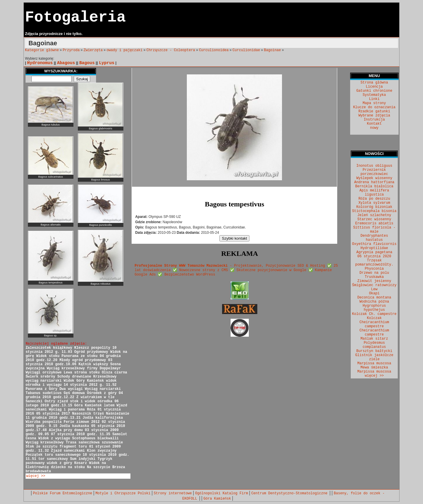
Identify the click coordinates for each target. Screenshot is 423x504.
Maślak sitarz (374, 339)
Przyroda (71, 50)
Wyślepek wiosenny (374, 178)
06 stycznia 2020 (374, 256)
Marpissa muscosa (374, 363)
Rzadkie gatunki (374, 111)
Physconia (374, 269)
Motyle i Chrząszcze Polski (123, 493)
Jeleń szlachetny (374, 215)
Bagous (87, 63)
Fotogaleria (75, 17)
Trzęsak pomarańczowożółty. (374, 263)
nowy (374, 128)
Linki (374, 99)
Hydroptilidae (374, 248)
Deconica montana (374, 298)
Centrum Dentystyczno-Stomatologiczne (290, 493)
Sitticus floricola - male (374, 230)
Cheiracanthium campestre (374, 333)
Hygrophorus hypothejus (374, 308)
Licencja (374, 87)
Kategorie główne (42, 50)
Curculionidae (246, 50)
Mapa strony (374, 103)
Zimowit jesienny (374, 281)
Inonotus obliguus (374, 166)
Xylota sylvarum (374, 203)
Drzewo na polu (374, 273)
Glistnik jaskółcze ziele (374, 357)
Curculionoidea (214, 50)
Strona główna (374, 83)
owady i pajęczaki (125, 50)
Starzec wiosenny (374, 219)
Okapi (374, 293)
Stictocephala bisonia (374, 211)
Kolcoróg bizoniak (374, 207)
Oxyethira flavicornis (374, 244)
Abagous (66, 63)
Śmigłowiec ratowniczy (374, 285)
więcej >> (36, 476)
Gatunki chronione (374, 91)
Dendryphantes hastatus (374, 238)
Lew (374, 289)
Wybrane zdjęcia (374, 116)
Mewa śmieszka (374, 368)
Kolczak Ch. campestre (374, 314)
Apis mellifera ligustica (374, 193)
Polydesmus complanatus (374, 345)
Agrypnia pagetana (374, 252)
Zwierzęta (93, 50)
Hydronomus (40, 63)
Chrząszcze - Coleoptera (171, 50)
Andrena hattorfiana (374, 182)
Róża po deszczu (374, 199)
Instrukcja (374, 120)
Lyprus (107, 63)
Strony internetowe (173, 493)
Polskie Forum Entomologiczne (63, 493)
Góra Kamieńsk (217, 499)
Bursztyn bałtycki (374, 351)
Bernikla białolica (374, 186)
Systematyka (374, 95)
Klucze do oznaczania (374, 107)
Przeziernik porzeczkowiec (374, 172)
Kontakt (374, 124)
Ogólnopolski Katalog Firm (221, 493)
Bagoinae (273, 50)
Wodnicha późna (374, 302)
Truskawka (374, 277)
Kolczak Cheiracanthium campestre (374, 322)
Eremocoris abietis (374, 223)
